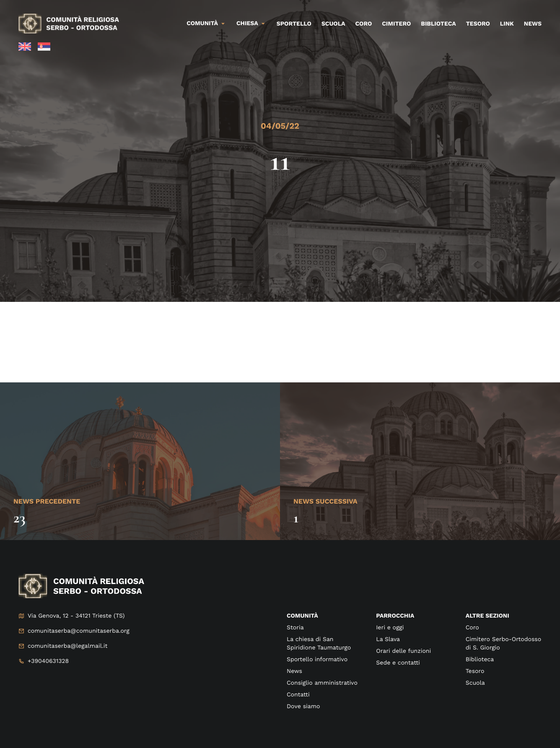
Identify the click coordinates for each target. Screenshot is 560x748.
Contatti (298, 695)
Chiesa (247, 23)
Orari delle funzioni (403, 651)
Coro (364, 24)
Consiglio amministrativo (322, 683)
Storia (295, 628)
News (533, 24)
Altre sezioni (487, 616)
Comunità (202, 23)
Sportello (294, 24)
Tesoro (478, 24)
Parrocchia (395, 616)
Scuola (333, 24)
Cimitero (396, 24)
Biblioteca (438, 24)
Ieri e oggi (390, 628)
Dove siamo (303, 706)
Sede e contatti (398, 663)
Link (507, 24)
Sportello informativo (317, 660)
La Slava (388, 639)
